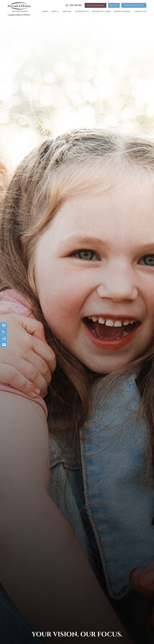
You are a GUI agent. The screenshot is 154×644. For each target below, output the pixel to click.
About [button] (55, 11)
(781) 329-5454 (76, 5)
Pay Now (114, 5)
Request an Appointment (96, 5)
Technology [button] (82, 11)
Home (45, 11)
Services (67, 11)
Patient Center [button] (123, 11)
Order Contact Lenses (134, 5)
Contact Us (140, 11)
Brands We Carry (102, 11)
